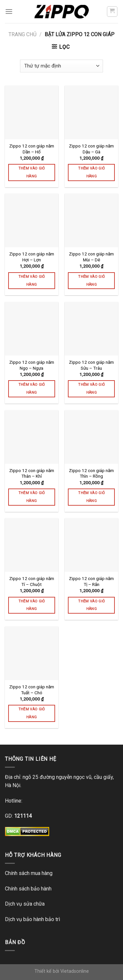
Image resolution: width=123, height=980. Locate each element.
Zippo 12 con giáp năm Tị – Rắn (91, 581)
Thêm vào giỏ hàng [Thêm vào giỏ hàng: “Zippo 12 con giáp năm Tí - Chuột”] (32, 605)
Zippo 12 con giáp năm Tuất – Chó (32, 690)
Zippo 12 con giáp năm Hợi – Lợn (32, 257)
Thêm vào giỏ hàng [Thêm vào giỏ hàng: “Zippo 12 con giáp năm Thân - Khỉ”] (32, 497)
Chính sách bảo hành (28, 889)
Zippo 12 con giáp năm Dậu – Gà (91, 149)
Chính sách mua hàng (29, 873)
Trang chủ (22, 34)
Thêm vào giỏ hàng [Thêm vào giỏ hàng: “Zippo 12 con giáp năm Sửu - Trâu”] (91, 389)
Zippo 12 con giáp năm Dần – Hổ (32, 149)
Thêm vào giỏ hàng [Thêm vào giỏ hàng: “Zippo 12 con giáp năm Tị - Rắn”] (91, 605)
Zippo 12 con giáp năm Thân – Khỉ (32, 473)
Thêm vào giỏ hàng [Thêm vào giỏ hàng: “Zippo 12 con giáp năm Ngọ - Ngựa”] (32, 389)
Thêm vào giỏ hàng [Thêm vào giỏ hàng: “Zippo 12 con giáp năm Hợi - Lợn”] (32, 281)
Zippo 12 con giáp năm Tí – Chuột (32, 581)
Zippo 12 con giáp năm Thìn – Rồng (91, 473)
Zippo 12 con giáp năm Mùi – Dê (91, 257)
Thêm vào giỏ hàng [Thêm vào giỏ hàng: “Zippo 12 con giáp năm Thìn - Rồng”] (91, 497)
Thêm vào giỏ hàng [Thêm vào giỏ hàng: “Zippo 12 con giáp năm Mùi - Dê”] (91, 281)
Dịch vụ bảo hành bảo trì (32, 919)
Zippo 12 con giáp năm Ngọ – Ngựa (32, 365)
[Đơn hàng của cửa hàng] (61, 66)
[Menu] (9, 11)
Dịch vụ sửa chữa (25, 904)
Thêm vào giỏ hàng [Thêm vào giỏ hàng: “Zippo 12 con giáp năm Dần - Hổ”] (32, 172)
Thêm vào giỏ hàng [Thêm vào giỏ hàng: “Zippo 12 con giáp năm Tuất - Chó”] (32, 713)
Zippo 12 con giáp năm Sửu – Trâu (91, 365)
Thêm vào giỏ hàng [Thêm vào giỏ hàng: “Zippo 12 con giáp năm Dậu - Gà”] (91, 172)
